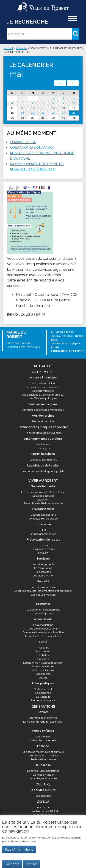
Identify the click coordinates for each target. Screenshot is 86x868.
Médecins (43, 648)
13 (33, 108)
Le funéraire (43, 697)
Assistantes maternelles (43, 740)
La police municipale (43, 587)
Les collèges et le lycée (43, 778)
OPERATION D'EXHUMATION (33, 147)
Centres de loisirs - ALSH (43, 755)
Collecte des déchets (43, 515)
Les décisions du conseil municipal (43, 395)
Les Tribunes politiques (43, 398)
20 (33, 113)
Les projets (43, 448)
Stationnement (43, 689)
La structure (43, 807)
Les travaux (43, 444)
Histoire (43, 545)
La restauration (43, 568)
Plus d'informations (19, 849)
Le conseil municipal (43, 383)
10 (74, 103)
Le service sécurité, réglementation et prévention (43, 591)
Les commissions (43, 391)
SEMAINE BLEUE (23, 142)
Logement (43, 500)
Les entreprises (43, 613)
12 (22, 108)
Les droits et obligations (43, 629)
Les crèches (43, 737)
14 (43, 108)
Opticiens (43, 659)
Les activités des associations (43, 636)
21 (43, 113)
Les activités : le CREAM (43, 811)
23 (64, 113)
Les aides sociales (43, 496)
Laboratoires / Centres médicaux (43, 663)
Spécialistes (43, 674)
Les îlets (43, 553)
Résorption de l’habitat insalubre (43, 503)
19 (22, 113)
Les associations (43, 625)
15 (53, 108)
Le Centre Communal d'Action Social (43, 492)
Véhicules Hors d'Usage (43, 519)
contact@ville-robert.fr (67, 351)
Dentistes (43, 655)
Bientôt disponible (43, 421)
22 (53, 113)
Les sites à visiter (43, 576)
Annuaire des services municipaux (43, 410)
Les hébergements (43, 564)
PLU (43, 530)
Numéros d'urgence (43, 700)
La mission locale (43, 775)
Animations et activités (43, 718)
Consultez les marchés (43, 460)
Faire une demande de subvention (43, 632)
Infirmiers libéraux (43, 670)
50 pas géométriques (43, 534)
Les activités (43, 572)
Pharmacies (43, 651)
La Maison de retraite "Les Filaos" (43, 722)
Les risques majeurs (43, 595)
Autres (43, 678)
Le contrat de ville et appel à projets (43, 471)
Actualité (21, 48)
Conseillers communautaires (43, 387)
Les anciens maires (43, 549)
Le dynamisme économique (43, 610)
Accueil (8, 48)
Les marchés (43, 693)
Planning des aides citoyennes (43, 433)
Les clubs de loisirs (43, 815)
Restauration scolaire (43, 759)
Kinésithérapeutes (43, 666)
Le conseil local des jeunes (43, 771)
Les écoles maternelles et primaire (43, 752)
